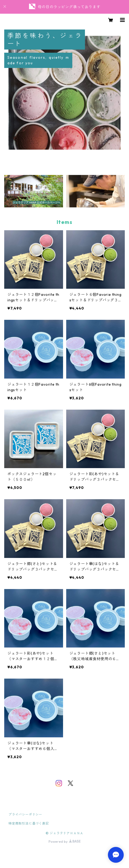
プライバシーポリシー (25, 814)
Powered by (64, 842)
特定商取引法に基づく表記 (29, 823)
